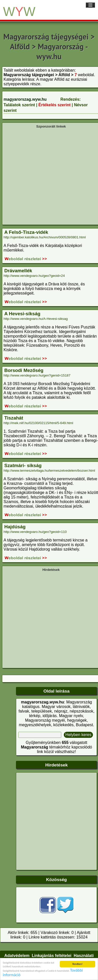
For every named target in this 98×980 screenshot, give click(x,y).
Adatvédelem (17, 956)
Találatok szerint (19, 105)
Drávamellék (18, 271)
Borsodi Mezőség (24, 370)
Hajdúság (15, 527)
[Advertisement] (47, 176)
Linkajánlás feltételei (52, 956)
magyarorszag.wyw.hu (25, 99)
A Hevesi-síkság (22, 314)
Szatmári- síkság (23, 465)
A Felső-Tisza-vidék (26, 232)
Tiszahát (14, 418)
